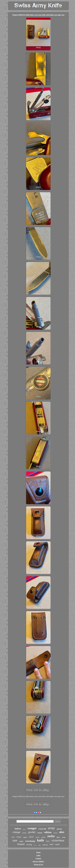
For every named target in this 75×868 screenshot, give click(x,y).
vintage (16, 832)
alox (62, 832)
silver (31, 837)
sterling (29, 845)
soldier (21, 841)
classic (43, 837)
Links (38, 855)
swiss (51, 836)
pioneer (24, 833)
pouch (24, 829)
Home (38, 852)
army (51, 828)
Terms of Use (38, 865)
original (25, 837)
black (48, 841)
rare (15, 840)
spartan (59, 829)
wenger (32, 828)
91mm (19, 837)
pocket (32, 832)
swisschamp (30, 841)
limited (21, 844)
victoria (40, 833)
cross (35, 845)
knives (18, 829)
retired (42, 829)
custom (55, 833)
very (13, 837)
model (37, 837)
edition (48, 832)
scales (39, 845)
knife (41, 840)
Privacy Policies (38, 861)
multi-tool (45, 845)
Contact (38, 858)
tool (52, 844)
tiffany (58, 837)
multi (57, 844)
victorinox (58, 840)
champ (64, 837)
